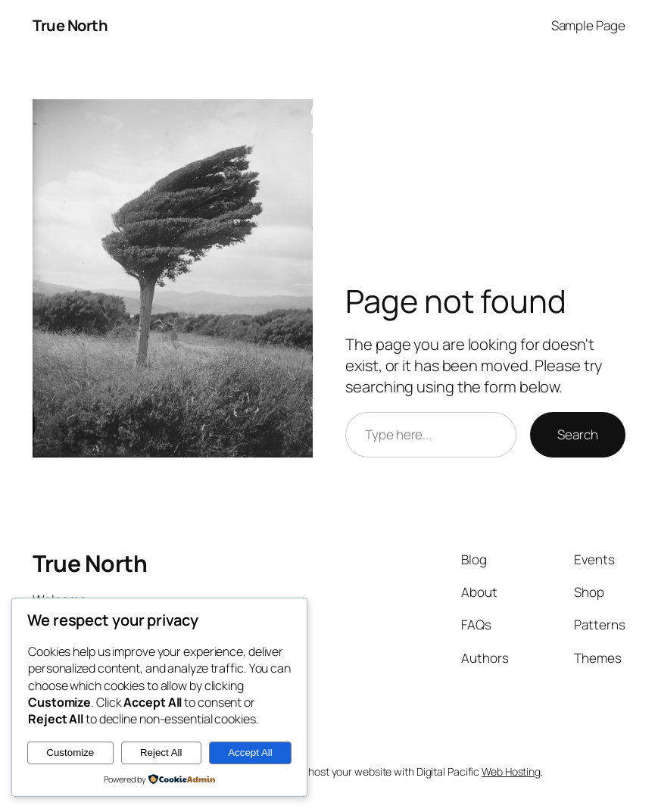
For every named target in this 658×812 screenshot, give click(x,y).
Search (577, 434)
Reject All (161, 753)
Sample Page (588, 25)
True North (70, 25)
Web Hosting (511, 771)
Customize (70, 753)
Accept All (250, 753)
